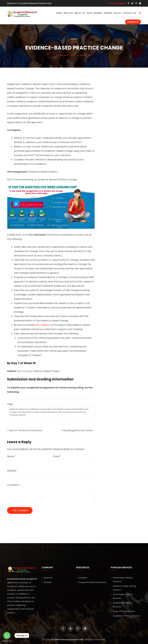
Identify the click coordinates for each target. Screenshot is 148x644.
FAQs (89, 13)
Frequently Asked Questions (92, 582)
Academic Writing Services (126, 616)
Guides (74, 39)
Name (11, 456)
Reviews (98, 13)
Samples (108, 13)
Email (57, 456)
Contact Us (129, 13)
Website (12, 471)
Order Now (133, 22)
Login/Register (117, 3)
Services (68, 13)
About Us (80, 13)
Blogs (117, 13)
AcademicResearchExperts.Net (67, 639)
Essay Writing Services (124, 611)
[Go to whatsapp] (7, 635)
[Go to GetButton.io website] (7, 641)
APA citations (43, 325)
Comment (14, 485)
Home (59, 13)
